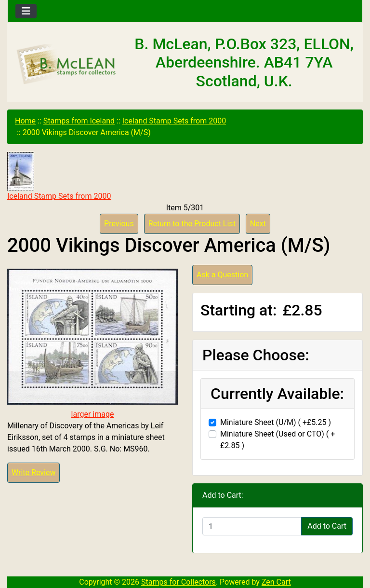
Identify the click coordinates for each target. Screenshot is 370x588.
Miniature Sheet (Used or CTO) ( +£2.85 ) (277, 440)
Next (258, 224)
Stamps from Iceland (79, 121)
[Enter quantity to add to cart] (252, 526)
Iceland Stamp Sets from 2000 (174, 121)
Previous (119, 224)
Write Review (33, 472)
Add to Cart (327, 526)
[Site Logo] (67, 64)
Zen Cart (276, 582)
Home (25, 121)
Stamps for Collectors (178, 582)
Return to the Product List (192, 224)
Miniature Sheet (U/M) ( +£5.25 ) (276, 422)
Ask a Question (222, 275)
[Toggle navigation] (26, 11)
